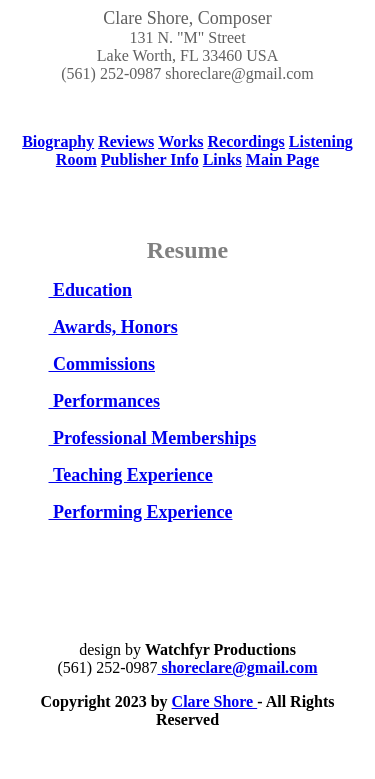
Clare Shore (215, 701)
